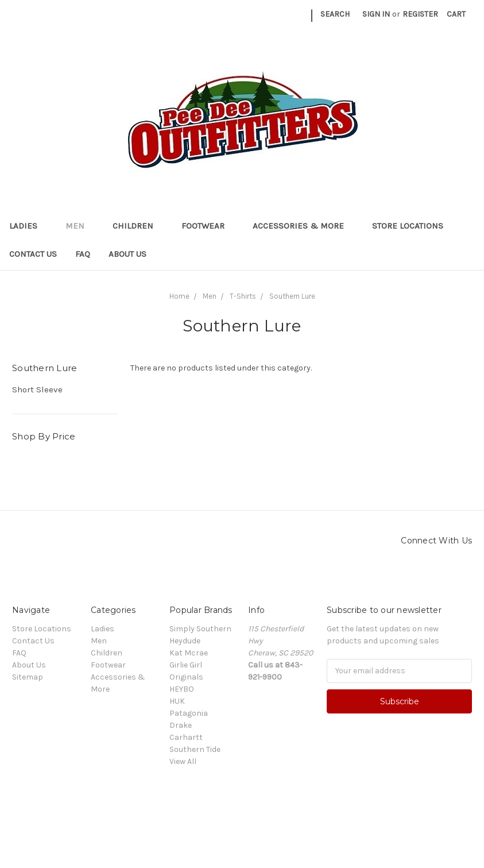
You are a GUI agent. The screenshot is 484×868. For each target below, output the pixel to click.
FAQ (83, 254)
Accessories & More (303, 226)
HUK (177, 701)
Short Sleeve (37, 389)
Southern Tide (195, 749)
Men (80, 226)
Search (335, 14)
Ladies (28, 226)
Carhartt (186, 737)
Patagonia (189, 713)
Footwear (208, 226)
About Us (127, 254)
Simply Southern (200, 629)
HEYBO (182, 689)
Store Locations (408, 226)
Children (138, 226)
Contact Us (33, 254)
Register (420, 14)
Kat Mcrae (189, 653)
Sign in (376, 14)
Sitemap (28, 677)
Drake (181, 725)
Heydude (185, 641)
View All (183, 761)
